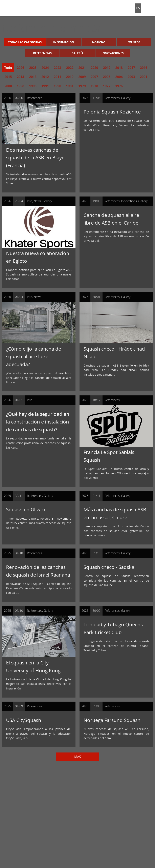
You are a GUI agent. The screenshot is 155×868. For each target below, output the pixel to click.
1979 (82, 86)
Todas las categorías (25, 42)
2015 (8, 77)
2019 (107, 68)
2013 (33, 77)
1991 (45, 86)
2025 (33, 68)
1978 (94, 86)
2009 (82, 77)
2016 (144, 68)
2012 (45, 77)
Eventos (134, 42)
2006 (107, 77)
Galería (77, 53)
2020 (94, 68)
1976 (119, 86)
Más (78, 757)
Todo (8, 68)
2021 (82, 68)
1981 (70, 86)
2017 (131, 68)
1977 (107, 86)
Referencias (42, 53)
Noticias (99, 42)
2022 (70, 68)
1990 (57, 86)
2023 (57, 68)
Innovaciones (113, 53)
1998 (20, 86)
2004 (119, 77)
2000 (8, 86)
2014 (20, 77)
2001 (144, 77)
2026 (20, 68)
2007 (94, 77)
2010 (70, 77)
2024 (45, 68)
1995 (33, 86)
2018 (119, 68)
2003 (131, 77)
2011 (57, 77)
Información (64, 42)
